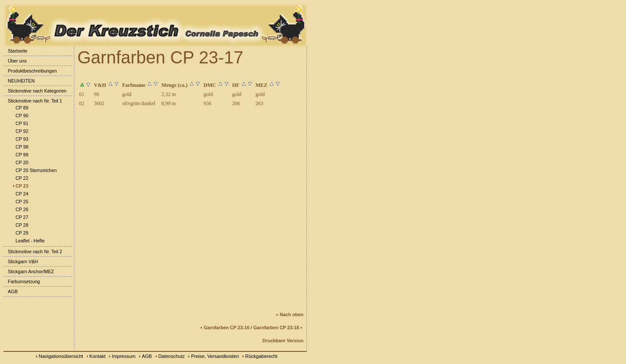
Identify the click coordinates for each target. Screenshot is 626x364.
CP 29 (20, 233)
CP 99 (20, 155)
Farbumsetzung (22, 281)
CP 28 (20, 225)
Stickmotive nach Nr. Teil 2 (33, 251)
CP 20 (20, 162)
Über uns (15, 61)
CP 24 (20, 194)
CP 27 (20, 217)
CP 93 (20, 139)
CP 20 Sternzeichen (34, 170)
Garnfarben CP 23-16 (225, 328)
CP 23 (20, 186)
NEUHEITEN (19, 81)
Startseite (15, 51)
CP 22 (20, 178)
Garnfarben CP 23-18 (278, 328)
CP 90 (20, 116)
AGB (11, 291)
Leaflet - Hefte (28, 241)
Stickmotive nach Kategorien (35, 91)
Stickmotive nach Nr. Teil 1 (33, 101)
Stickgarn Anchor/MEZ (29, 271)
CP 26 (20, 209)
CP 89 (20, 108)
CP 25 (20, 202)
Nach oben (290, 314)
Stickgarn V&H (21, 261)
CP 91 (20, 123)
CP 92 (20, 131)
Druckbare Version (283, 341)
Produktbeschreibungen (30, 71)
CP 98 (20, 147)
